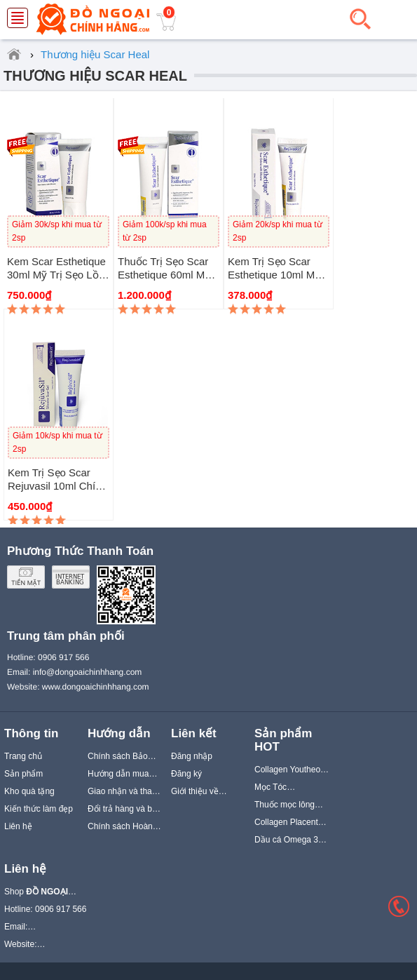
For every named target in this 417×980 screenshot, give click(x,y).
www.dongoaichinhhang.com (96, 687)
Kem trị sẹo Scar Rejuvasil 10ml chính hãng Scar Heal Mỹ (57, 486)
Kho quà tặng (29, 791)
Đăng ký (186, 774)
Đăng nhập (192, 756)
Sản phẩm (23, 774)
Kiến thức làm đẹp (39, 809)
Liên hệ (18, 826)
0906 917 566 (63, 657)
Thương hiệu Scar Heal (95, 76)
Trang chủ (23, 756)
